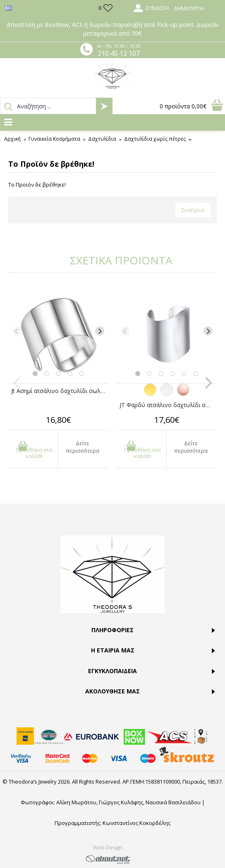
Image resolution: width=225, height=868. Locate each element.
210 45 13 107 (119, 53)
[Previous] (17, 331)
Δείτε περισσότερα (83, 447)
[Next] (100, 331)
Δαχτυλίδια (102, 139)
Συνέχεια (193, 210)
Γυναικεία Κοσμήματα (54, 139)
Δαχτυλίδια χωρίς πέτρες (155, 139)
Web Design (108, 847)
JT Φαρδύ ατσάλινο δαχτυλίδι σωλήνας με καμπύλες (168, 405)
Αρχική (12, 139)
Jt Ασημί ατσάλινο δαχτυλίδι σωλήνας (60, 391)
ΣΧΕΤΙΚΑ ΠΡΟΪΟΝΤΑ (121, 260)
